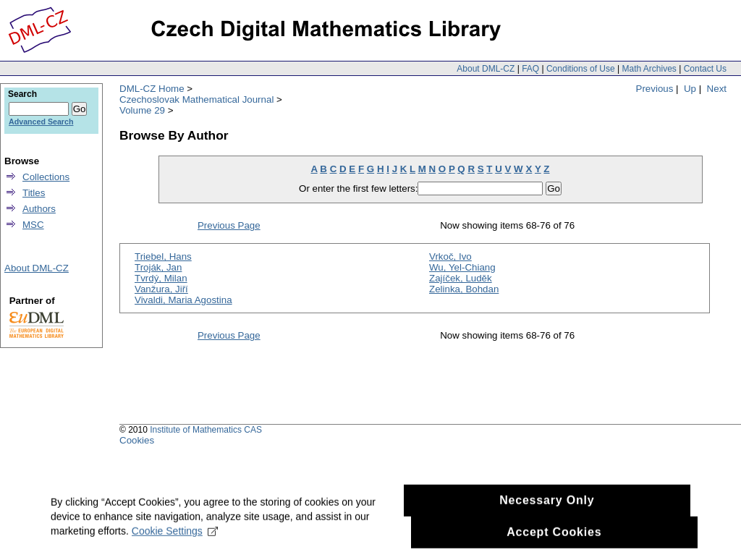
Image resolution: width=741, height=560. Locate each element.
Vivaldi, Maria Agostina (183, 300)
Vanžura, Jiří (161, 289)
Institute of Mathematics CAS (206, 430)
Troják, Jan (158, 267)
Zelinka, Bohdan (464, 289)
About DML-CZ (486, 69)
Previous (655, 89)
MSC (33, 225)
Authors (39, 209)
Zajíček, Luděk (461, 278)
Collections (46, 177)
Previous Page (229, 225)
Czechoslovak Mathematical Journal (196, 99)
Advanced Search (41, 122)
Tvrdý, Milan (161, 278)
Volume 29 (142, 110)
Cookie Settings (175, 546)
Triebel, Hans (163, 256)
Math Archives (649, 69)
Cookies (137, 440)
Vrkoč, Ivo (450, 256)
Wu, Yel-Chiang (462, 267)
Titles (34, 193)
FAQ (530, 69)
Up (690, 89)
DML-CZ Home (152, 89)
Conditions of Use (581, 69)
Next (717, 89)
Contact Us (705, 69)
